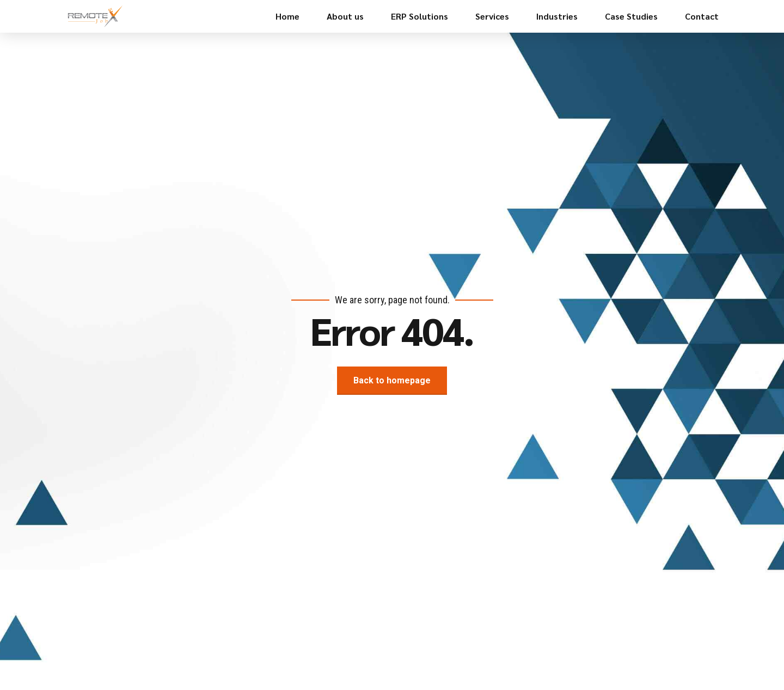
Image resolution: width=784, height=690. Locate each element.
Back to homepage (392, 380)
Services (492, 16)
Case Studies (631, 16)
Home (287, 16)
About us (345, 16)
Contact (702, 16)
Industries (557, 16)
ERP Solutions (419, 16)
